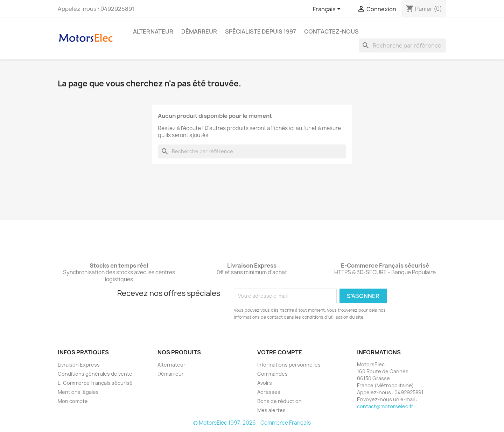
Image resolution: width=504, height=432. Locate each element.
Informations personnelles (289, 365)
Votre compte (280, 352)
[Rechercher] (402, 45)
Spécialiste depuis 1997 (261, 31)
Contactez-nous (331, 31)
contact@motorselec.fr (385, 406)
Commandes (272, 374)
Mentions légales (78, 392)
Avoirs (265, 383)
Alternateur (153, 31)
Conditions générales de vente (95, 374)
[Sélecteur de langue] (328, 9)
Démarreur (199, 31)
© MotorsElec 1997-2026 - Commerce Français (252, 423)
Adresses (269, 392)
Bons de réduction (279, 401)
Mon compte (73, 401)
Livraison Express (79, 365)
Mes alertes (271, 410)
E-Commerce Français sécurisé (95, 383)
